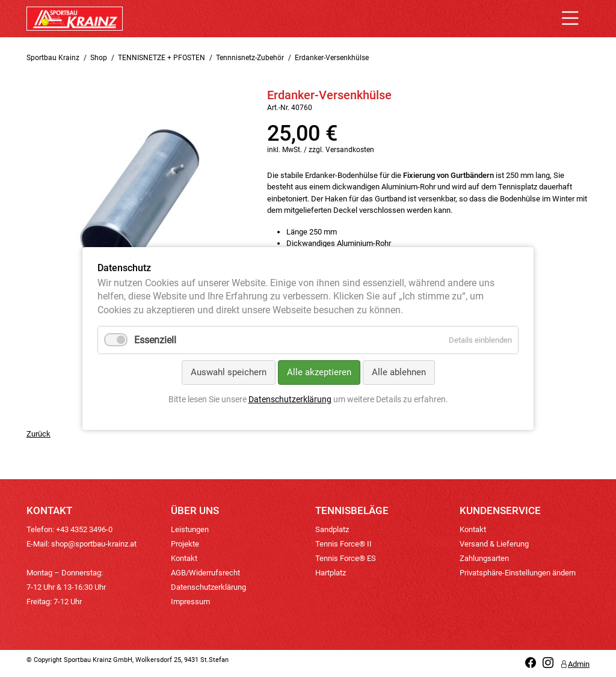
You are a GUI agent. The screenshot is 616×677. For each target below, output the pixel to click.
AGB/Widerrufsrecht (205, 573)
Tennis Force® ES (346, 558)
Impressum (190, 602)
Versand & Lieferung (494, 544)
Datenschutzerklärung (208, 587)
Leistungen (190, 529)
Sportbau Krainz (53, 58)
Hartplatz (331, 573)
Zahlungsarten (484, 558)
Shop (99, 58)
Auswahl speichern (229, 372)
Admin (575, 664)
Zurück (38, 434)
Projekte (185, 544)
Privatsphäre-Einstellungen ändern (518, 573)
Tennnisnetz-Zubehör (250, 58)
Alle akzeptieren (319, 372)
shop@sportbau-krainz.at (94, 544)
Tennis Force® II (343, 544)
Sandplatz (332, 529)
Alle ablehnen (399, 372)
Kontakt (184, 558)
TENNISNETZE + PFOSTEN (162, 58)
